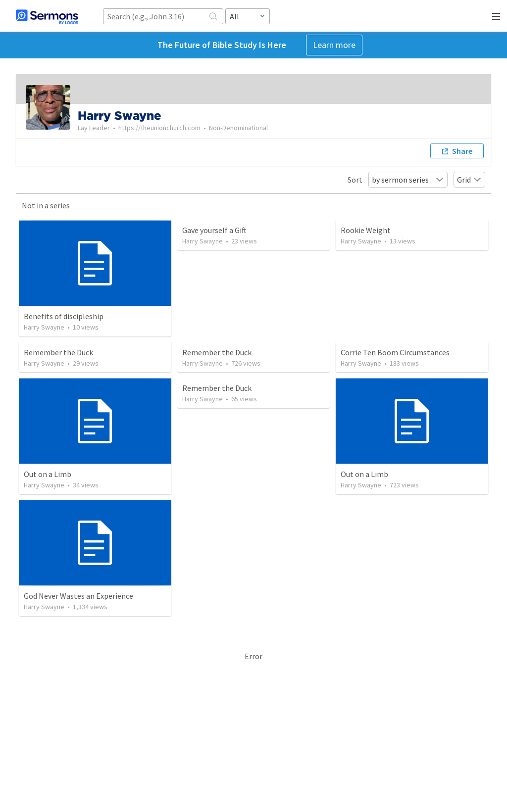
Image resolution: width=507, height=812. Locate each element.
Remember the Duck (58, 352)
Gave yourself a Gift (214, 230)
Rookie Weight (366, 230)
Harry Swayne (44, 327)
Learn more (334, 45)
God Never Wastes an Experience (78, 596)
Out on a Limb (48, 474)
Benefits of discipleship (64, 316)
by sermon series (408, 180)
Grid (469, 180)
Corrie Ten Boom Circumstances (395, 352)
